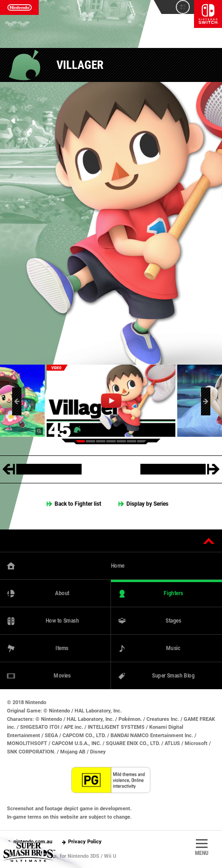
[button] (17, 401)
